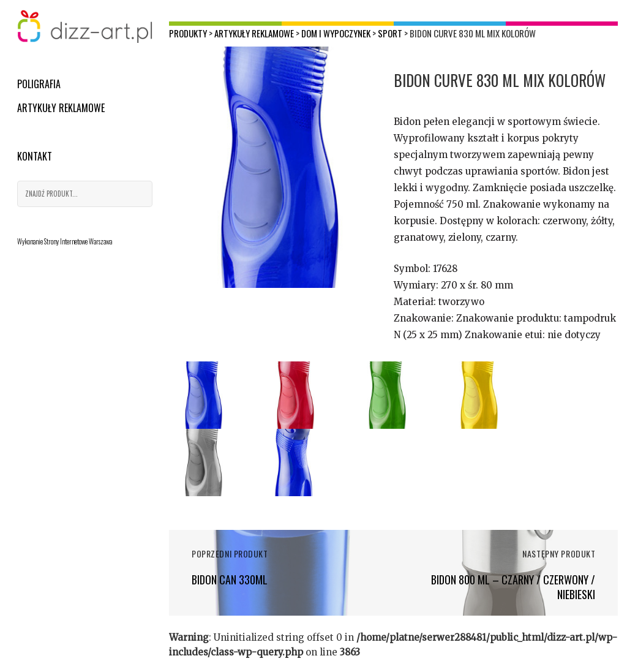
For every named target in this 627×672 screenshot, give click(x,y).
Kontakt (35, 156)
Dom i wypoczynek (336, 33)
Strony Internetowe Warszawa (78, 241)
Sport (390, 33)
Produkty (188, 33)
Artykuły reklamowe (61, 108)
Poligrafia (39, 84)
